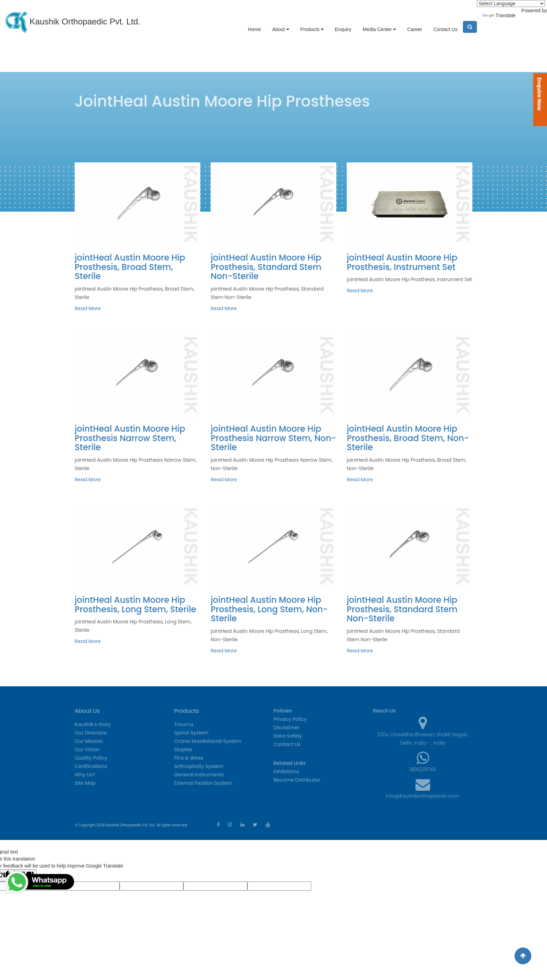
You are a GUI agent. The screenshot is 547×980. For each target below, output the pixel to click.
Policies (283, 711)
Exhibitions (286, 771)
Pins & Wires (189, 758)
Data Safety (288, 736)
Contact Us (445, 29)
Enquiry (343, 29)
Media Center (379, 29)
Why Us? (85, 775)
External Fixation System (203, 783)
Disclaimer (286, 727)
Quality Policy (91, 758)
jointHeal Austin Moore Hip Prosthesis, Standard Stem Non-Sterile (266, 267)
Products (312, 29)
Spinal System (191, 733)
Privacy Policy (290, 719)
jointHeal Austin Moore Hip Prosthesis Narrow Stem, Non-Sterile (273, 438)
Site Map (85, 783)
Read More (88, 308)
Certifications (91, 766)
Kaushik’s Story (93, 724)
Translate (499, 15)
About (280, 29)
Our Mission (89, 741)
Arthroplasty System (199, 766)
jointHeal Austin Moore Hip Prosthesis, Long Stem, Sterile (135, 604)
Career (415, 29)
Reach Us (384, 711)
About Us (87, 711)
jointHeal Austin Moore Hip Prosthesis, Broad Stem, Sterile (130, 267)
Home (254, 29)
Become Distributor (297, 780)
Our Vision (87, 749)
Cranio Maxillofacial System (208, 741)
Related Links (290, 763)
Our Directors (91, 733)
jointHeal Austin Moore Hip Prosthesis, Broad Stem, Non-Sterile (408, 438)
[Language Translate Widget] (511, 3)
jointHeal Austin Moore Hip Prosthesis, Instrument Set (402, 262)
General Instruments (199, 775)
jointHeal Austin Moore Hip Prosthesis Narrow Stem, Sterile (130, 438)
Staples (183, 749)
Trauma (184, 724)
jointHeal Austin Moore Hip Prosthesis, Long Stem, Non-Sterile (269, 609)
